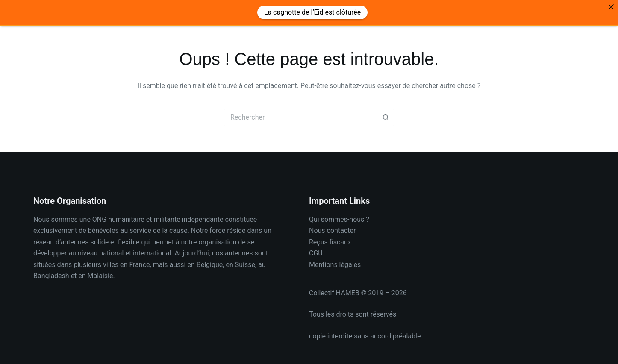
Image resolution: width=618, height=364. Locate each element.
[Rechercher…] (300, 113)
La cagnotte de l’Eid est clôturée (312, 12)
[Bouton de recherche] (386, 113)
